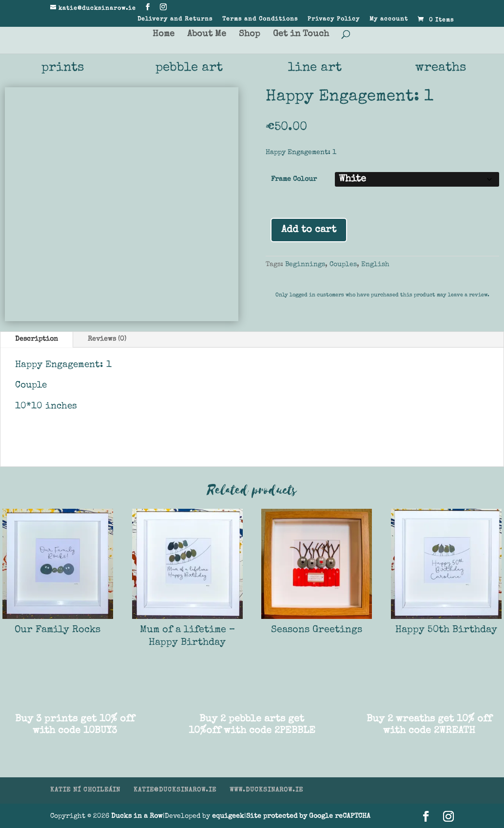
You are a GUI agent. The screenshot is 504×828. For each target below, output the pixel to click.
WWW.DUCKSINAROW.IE (266, 790)
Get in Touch (301, 35)
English (375, 265)
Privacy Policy (334, 19)
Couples (343, 265)
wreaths (441, 68)
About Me (207, 35)
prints (63, 68)
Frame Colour (294, 179)
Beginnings (305, 265)
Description (37, 339)
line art (315, 68)
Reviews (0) (107, 339)
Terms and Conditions (260, 19)
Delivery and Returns (175, 19)
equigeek (228, 816)
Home (164, 35)
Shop (250, 35)
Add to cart (309, 230)
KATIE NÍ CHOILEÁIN (85, 790)
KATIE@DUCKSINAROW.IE (175, 790)
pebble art (189, 68)
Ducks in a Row (137, 816)
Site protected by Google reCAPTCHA (308, 816)
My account (389, 19)
